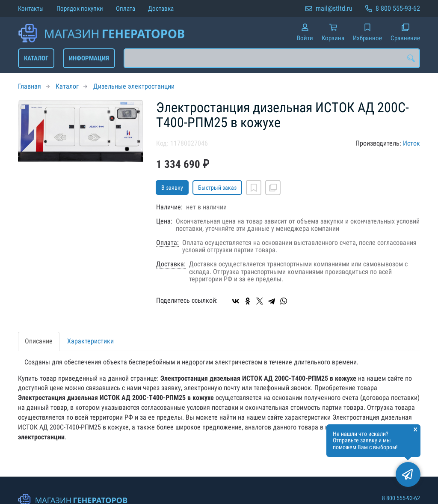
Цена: (164, 221)
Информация (89, 58)
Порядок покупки (80, 9)
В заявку (172, 188)
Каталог (36, 58)
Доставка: (171, 264)
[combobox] (272, 58)
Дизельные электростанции (134, 86)
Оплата (126, 9)
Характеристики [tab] (90, 341)
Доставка (161, 9)
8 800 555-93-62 (398, 8)
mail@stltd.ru (334, 8)
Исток (411, 143)
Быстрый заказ (217, 188)
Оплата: (167, 243)
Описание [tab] (39, 341)
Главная (30, 86)
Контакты (31, 9)
